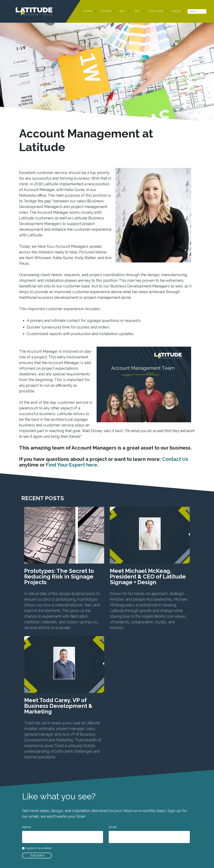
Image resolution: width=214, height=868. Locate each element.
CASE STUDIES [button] (156, 11)
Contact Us (175, 459)
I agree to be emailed (38, 848)
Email (113, 827)
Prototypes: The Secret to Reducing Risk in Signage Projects (59, 576)
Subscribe (37, 855)
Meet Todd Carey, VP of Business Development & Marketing (58, 706)
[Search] (197, 11)
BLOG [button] (138, 11)
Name (26, 827)
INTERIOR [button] (88, 11)
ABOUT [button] (123, 11)
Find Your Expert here (71, 465)
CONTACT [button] (177, 11)
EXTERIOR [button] (106, 11)
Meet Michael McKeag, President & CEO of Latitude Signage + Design (148, 576)
